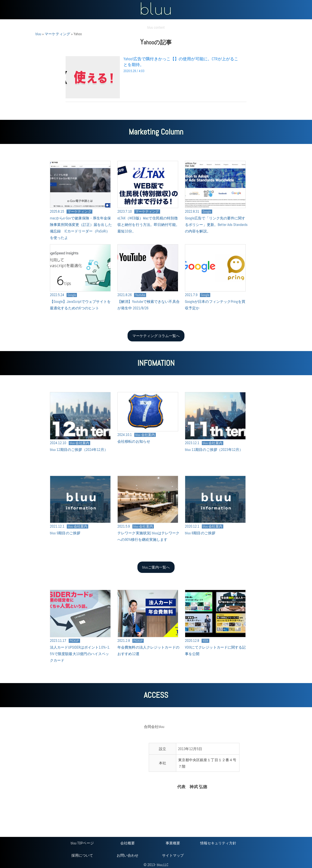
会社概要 (128, 843)
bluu (38, 34)
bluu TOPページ (82, 843)
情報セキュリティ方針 (218, 843)
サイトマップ (173, 855)
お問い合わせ (128, 855)
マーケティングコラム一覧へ (156, 336)
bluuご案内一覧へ (156, 567)
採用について (82, 855)
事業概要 (173, 843)
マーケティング (57, 34)
